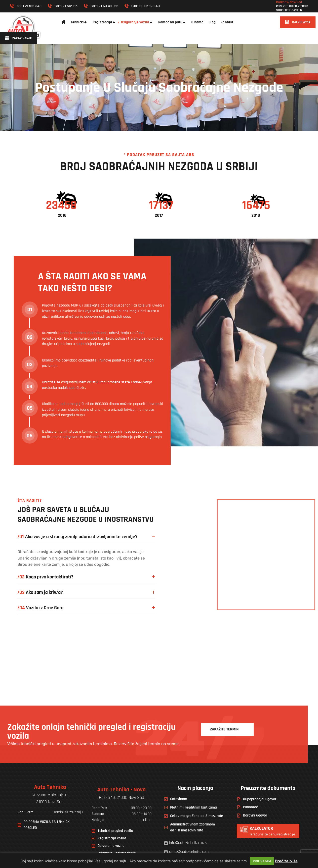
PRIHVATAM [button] (262, 861)
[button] (298, 22)
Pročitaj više (286, 861)
